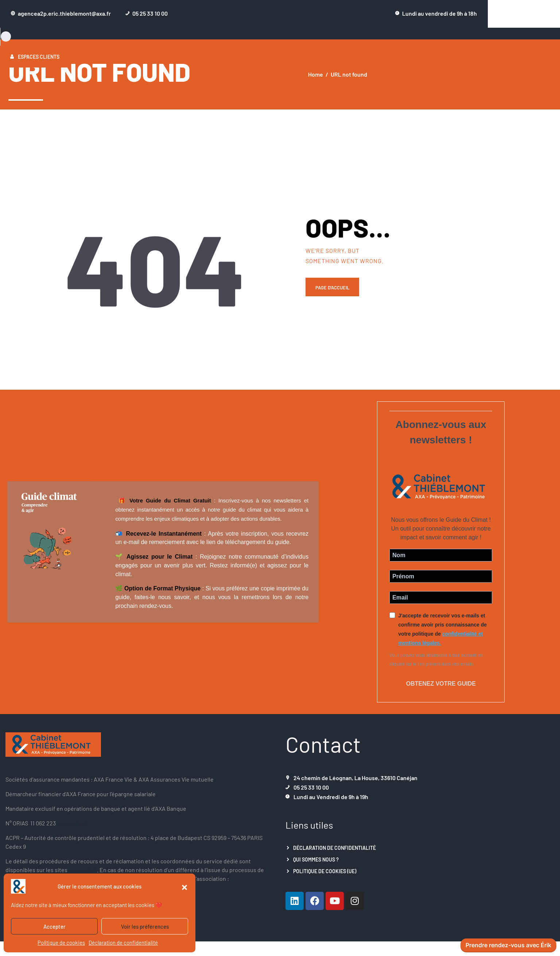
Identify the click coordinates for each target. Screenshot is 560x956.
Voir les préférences (145, 926)
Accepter (55, 926)
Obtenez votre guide (441, 682)
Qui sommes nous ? (316, 856)
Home (316, 74)
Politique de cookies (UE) (325, 867)
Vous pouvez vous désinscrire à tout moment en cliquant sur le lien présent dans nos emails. (436, 660)
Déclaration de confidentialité (123, 942)
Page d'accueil (334, 289)
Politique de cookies (61, 942)
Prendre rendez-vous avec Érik (508, 945)
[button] (184, 886)
